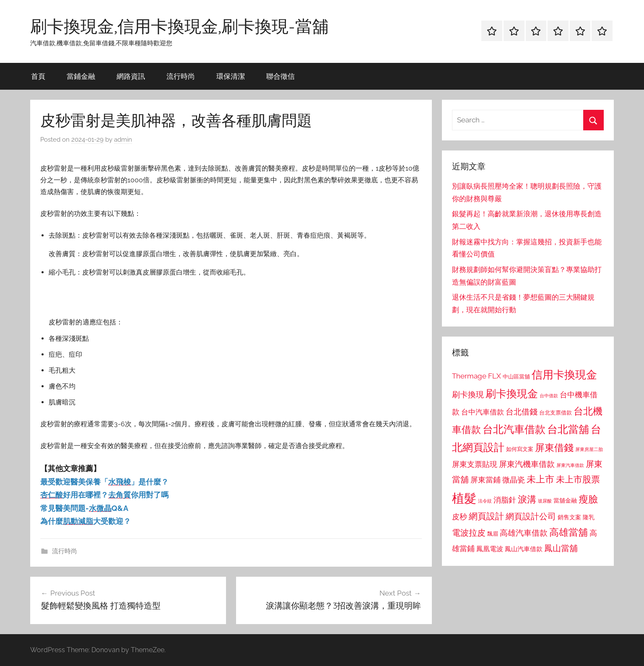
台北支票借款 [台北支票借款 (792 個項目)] (556, 413)
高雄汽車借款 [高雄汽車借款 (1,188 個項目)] (524, 533)
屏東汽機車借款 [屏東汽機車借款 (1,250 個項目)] (527, 464)
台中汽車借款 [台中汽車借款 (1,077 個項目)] (483, 412)
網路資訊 (131, 76)
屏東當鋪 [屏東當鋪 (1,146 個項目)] (486, 480)
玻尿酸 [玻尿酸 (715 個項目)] (545, 501)
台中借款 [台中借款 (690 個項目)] (549, 396)
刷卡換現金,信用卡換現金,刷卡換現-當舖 (179, 26)
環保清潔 (231, 76)
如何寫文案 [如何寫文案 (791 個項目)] (520, 449)
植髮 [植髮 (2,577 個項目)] (464, 498)
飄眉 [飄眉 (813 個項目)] (493, 534)
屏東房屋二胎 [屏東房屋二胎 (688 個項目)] (589, 449)
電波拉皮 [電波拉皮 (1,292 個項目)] (469, 533)
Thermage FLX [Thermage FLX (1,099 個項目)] (477, 376)
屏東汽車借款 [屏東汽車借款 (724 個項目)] (570, 465)
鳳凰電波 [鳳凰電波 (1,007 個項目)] (490, 549)
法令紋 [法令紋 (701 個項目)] (485, 501)
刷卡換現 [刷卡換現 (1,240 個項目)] (468, 394)
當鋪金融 (81, 76)
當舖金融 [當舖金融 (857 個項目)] (565, 500)
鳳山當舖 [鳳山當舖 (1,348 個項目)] (561, 548)
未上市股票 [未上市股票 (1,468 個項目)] (578, 479)
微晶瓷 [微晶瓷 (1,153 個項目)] (514, 480)
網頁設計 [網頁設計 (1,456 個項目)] (486, 516)
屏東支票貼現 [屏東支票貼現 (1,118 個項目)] (475, 464)
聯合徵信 (280, 76)
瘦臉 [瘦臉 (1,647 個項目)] (588, 499)
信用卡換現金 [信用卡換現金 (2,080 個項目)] (564, 374)
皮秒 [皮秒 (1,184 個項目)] (460, 517)
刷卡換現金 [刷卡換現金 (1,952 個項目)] (512, 394)
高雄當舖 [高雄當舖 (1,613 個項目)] (569, 532)
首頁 (38, 76)
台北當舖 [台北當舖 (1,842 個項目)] (568, 429)
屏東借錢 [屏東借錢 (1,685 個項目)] (554, 447)
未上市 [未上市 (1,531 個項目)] (540, 479)
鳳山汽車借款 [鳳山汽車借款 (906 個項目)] (524, 549)
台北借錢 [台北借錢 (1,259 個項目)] (522, 412)
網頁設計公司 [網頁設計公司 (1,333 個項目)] (531, 516)
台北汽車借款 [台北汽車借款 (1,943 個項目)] (514, 429)
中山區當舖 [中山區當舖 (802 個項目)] (516, 377)
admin (123, 140)
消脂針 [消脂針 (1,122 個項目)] (505, 500)
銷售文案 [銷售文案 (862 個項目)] (569, 517)
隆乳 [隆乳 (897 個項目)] (589, 517)
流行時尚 (181, 76)
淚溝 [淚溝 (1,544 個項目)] (527, 499)
